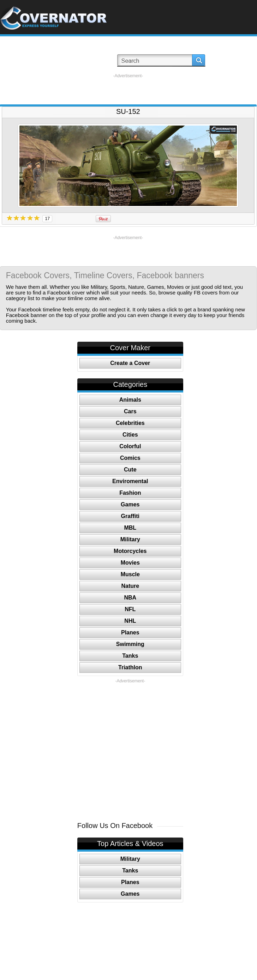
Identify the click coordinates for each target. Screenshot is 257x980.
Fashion (130, 493)
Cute (130, 470)
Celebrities (130, 423)
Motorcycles (130, 551)
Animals (130, 400)
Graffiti (130, 516)
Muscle (130, 574)
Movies (130, 563)
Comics (130, 458)
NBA (130, 598)
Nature (130, 586)
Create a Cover (130, 363)
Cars (130, 411)
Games (130, 504)
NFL (130, 609)
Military (130, 539)
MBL (130, 528)
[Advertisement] (128, 89)
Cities (130, 435)
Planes (130, 632)
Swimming (130, 644)
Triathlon (130, 667)
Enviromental (130, 481)
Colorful (130, 446)
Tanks (130, 656)
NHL (130, 621)
